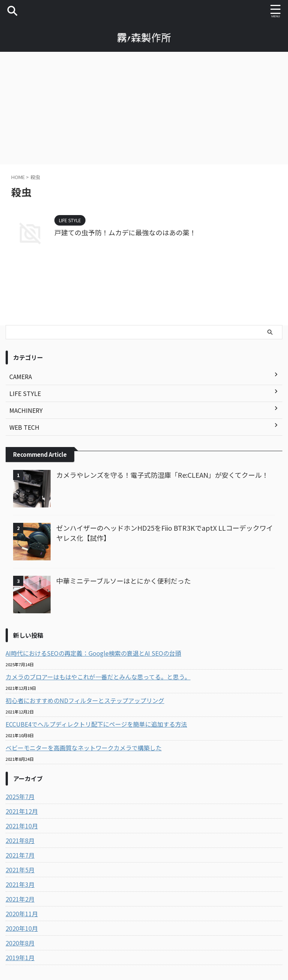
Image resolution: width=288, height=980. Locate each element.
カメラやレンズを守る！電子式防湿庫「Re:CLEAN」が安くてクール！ (162, 475)
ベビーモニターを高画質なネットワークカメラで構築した (84, 748)
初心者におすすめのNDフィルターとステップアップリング (85, 700)
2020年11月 (22, 914)
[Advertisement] (144, 108)
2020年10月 (22, 928)
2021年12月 (22, 811)
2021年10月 (22, 826)
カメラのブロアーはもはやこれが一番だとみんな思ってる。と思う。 (98, 677)
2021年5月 (20, 870)
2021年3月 (20, 884)
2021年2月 (20, 899)
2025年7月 (20, 796)
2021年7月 (20, 855)
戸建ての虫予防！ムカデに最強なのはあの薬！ (125, 232)
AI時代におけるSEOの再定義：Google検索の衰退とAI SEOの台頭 (93, 653)
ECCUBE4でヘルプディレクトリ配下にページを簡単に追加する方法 (96, 724)
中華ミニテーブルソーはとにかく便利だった (124, 581)
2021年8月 (20, 840)
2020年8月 (20, 943)
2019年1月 (20, 957)
